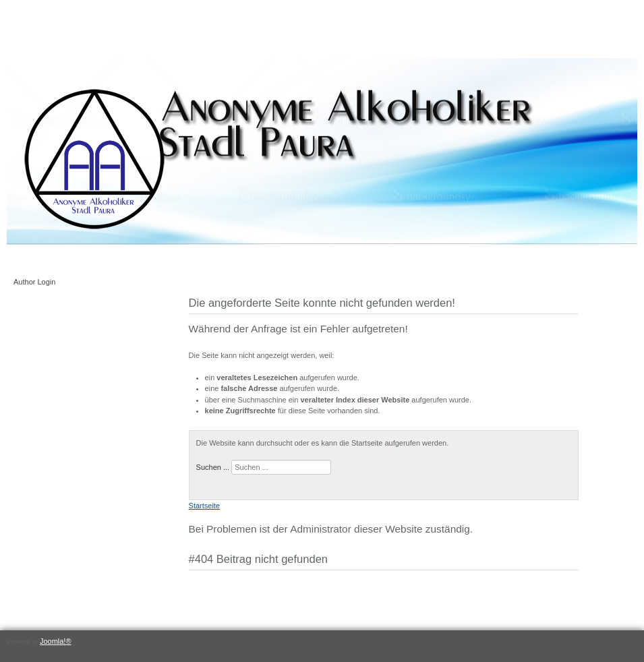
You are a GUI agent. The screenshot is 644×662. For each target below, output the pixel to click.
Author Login (34, 282)
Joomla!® (56, 641)
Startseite (204, 506)
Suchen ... (213, 467)
